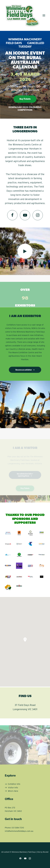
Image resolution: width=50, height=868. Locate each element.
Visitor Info (13, 788)
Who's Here (13, 791)
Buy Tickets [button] (25, 99)
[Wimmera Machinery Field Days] (22, 15)
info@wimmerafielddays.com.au (19, 831)
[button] (44, 15)
